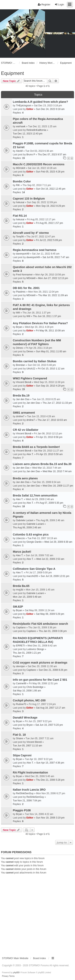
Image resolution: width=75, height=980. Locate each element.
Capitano (21, 628)
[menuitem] (5, 976)
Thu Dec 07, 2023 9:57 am (52, 155)
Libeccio (20, 538)
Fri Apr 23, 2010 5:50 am (49, 454)
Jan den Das (23, 399)
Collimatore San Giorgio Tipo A (34, 569)
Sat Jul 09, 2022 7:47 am (56, 257)
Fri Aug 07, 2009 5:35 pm (50, 503)
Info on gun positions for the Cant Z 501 (40, 680)
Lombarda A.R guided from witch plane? (40, 102)
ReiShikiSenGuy (25, 793)
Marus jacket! (22, 552)
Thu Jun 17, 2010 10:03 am (52, 420)
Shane (19, 738)
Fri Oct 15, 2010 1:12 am (51, 369)
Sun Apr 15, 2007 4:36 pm (50, 763)
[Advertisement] (37, 914)
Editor (30, 109)
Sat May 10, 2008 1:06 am (27, 691)
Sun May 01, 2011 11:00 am (51, 351)
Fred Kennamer (24, 275)
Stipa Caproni (22, 755)
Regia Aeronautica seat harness (35, 250)
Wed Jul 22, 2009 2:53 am (50, 559)
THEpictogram (24, 106)
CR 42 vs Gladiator (26, 430)
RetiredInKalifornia (36, 130)
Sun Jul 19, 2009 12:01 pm (55, 576)
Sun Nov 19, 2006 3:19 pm (50, 818)
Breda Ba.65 (21, 586)
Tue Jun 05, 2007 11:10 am (27, 746)
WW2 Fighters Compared (30, 378)
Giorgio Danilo (34, 542)
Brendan (20, 365)
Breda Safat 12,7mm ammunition (35, 495)
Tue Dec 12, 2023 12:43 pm (28, 134)
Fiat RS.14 (20, 216)
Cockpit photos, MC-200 (29, 700)
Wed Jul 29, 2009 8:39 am (58, 542)
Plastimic (21, 292)
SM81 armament (24, 413)
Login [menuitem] (59, 4)
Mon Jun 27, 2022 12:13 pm (53, 278)
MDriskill (20, 168)
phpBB (16, 973)
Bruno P (31, 155)
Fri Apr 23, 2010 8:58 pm (49, 437)
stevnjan (20, 666)
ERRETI (20, 646)
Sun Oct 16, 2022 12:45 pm (51, 189)
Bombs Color (22, 181)
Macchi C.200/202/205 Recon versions (39, 164)
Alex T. (30, 454)
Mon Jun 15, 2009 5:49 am (27, 597)
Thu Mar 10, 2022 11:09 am (53, 295)
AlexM (19, 151)
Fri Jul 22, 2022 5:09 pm (49, 240)
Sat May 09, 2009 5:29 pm (50, 614)
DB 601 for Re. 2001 (26, 288)
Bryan (19, 327)
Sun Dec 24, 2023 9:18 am (50, 109)
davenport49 (23, 254)
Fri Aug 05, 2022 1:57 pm (49, 223)
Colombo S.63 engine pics (31, 535)
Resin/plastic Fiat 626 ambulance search (40, 624)
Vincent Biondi (24, 382)
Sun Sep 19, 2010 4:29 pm (50, 386)
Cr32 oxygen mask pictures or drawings (40, 663)
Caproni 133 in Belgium (29, 199)
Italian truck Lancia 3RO (29, 790)
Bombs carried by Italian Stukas (35, 361)
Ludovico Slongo (35, 649)
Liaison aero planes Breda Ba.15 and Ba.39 (42, 464)
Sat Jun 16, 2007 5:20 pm (49, 725)
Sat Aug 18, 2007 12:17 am (50, 708)
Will (18, 313)
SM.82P (18, 607)
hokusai (20, 202)
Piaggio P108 (22, 810)
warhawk (21, 126)
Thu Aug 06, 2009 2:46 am (27, 528)
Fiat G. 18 (19, 735)
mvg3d (20, 590)
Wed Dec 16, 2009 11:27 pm (58, 486)
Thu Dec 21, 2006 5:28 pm (50, 780)
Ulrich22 (31, 369)
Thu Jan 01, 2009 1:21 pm (27, 653)
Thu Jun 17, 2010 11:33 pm (57, 403)
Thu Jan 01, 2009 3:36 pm (53, 631)
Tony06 (20, 237)
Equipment (12, 73)
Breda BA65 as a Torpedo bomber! (36, 447)
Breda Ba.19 (21, 396)
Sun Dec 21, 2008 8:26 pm (53, 670)
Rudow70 (21, 704)
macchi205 (32, 576)
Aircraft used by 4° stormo (31, 233)
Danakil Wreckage (25, 718)
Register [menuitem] (44, 4)
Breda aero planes (25, 478)
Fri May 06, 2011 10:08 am (50, 331)
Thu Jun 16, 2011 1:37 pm (47, 316)
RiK (18, 185)
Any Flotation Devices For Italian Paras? (40, 323)
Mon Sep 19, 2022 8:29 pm (50, 206)
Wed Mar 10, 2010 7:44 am (57, 471)
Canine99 (21, 683)
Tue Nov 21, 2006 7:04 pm (27, 801)
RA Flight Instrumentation (30, 772)
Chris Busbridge (35, 687)
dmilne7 (20, 416)
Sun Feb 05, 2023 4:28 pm (50, 172)
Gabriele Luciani (25, 520)
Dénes (19, 348)
